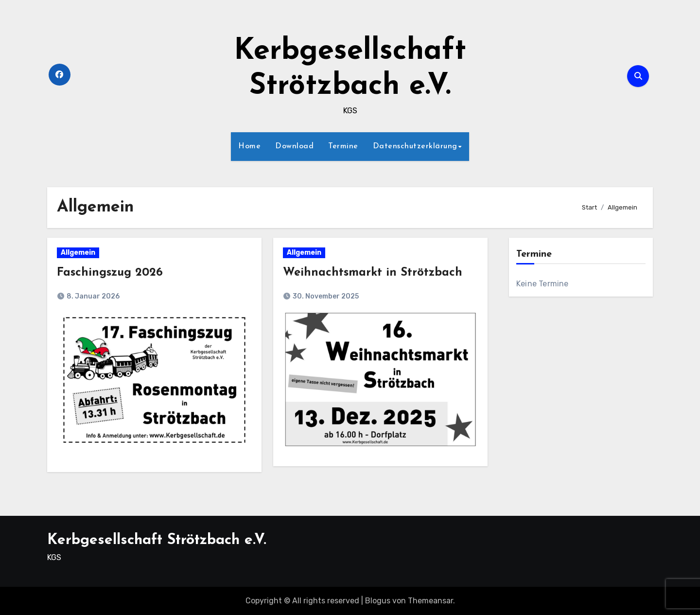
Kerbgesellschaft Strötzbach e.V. (157, 540)
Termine (343, 146)
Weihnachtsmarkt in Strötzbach (373, 273)
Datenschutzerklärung (415, 146)
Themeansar (430, 601)
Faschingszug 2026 (110, 273)
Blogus (378, 601)
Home (249, 146)
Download (294, 146)
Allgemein (78, 253)
